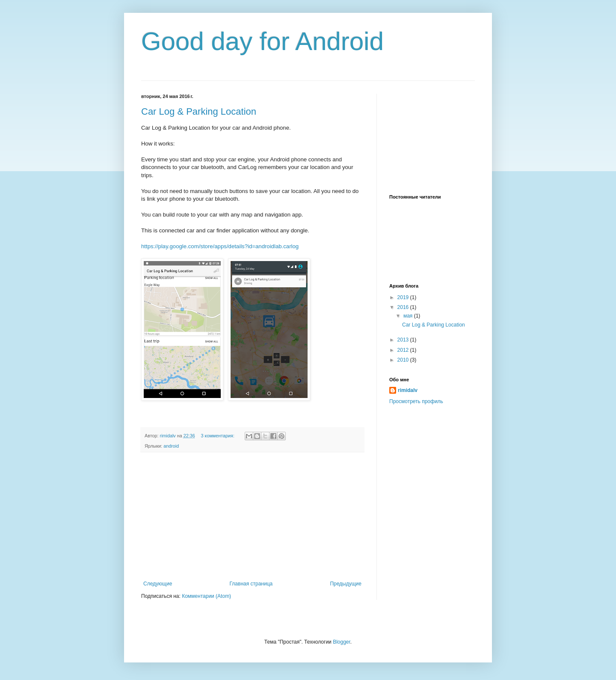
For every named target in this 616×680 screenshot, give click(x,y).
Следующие (158, 584)
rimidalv (408, 390)
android (171, 446)
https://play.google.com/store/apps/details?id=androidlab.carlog (220, 246)
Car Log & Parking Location (199, 111)
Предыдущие (346, 584)
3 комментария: (218, 436)
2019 (404, 297)
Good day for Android (262, 41)
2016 (404, 307)
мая (409, 316)
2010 (404, 360)
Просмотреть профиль (416, 401)
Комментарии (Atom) (206, 596)
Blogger (342, 642)
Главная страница (251, 584)
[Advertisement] (252, 517)
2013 (404, 340)
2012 (404, 350)
